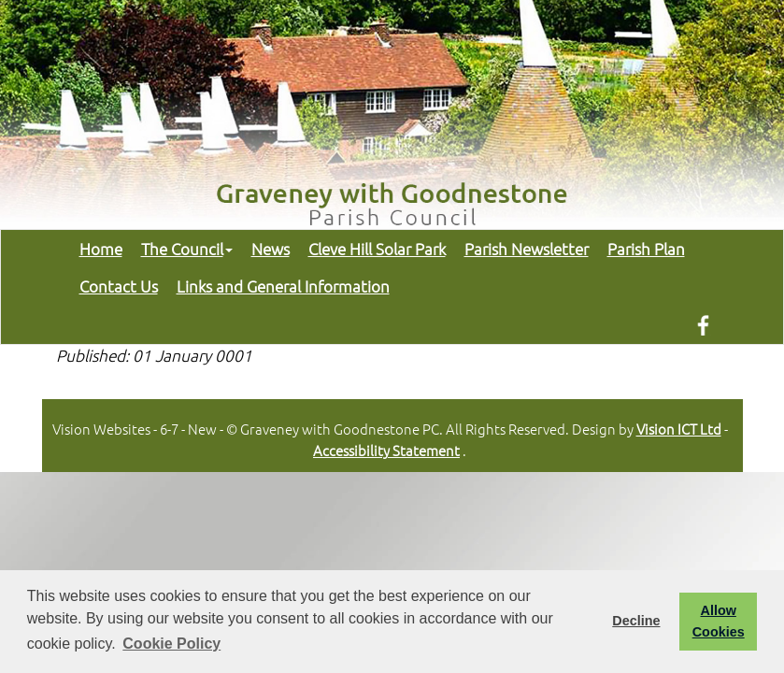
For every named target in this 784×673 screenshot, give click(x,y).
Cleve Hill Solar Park (377, 249)
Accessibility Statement (386, 450)
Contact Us (119, 286)
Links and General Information (283, 286)
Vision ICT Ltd (679, 429)
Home (101, 249)
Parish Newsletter (527, 249)
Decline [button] (636, 621)
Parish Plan (646, 249)
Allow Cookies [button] (719, 621)
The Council (187, 249)
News (271, 249)
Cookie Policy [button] (171, 644)
